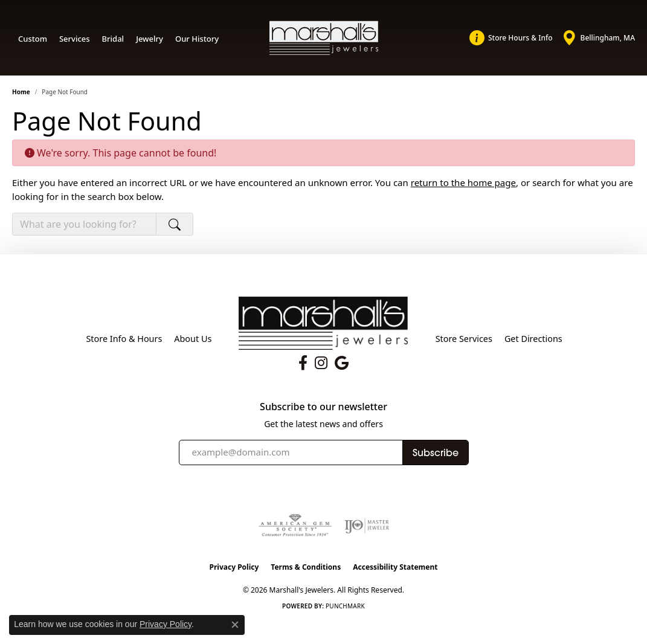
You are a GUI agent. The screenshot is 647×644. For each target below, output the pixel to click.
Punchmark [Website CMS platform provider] (345, 606)
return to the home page (463, 182)
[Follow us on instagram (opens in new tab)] (321, 363)
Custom (33, 39)
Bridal (113, 39)
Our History (197, 39)
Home (21, 92)
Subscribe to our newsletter (323, 407)
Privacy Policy (234, 567)
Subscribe (436, 452)
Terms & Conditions (306, 567)
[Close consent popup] (235, 625)
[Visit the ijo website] (367, 526)
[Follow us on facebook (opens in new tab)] (303, 363)
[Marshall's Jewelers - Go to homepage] (323, 322)
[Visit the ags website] (295, 526)
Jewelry (150, 39)
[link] (511, 38)
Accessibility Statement (395, 567)
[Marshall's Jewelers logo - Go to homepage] (324, 37)
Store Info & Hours (124, 339)
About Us (193, 339)
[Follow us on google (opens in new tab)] (342, 363)
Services (75, 39)
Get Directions (533, 339)
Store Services (464, 339)
